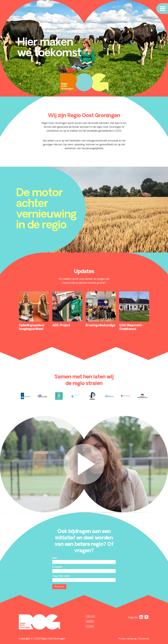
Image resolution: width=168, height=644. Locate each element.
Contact (90, 626)
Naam (55, 558)
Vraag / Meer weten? (61, 576)
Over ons (90, 616)
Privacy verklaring (128, 639)
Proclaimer (144, 639)
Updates (90, 621)
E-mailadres (57, 567)
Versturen (59, 587)
